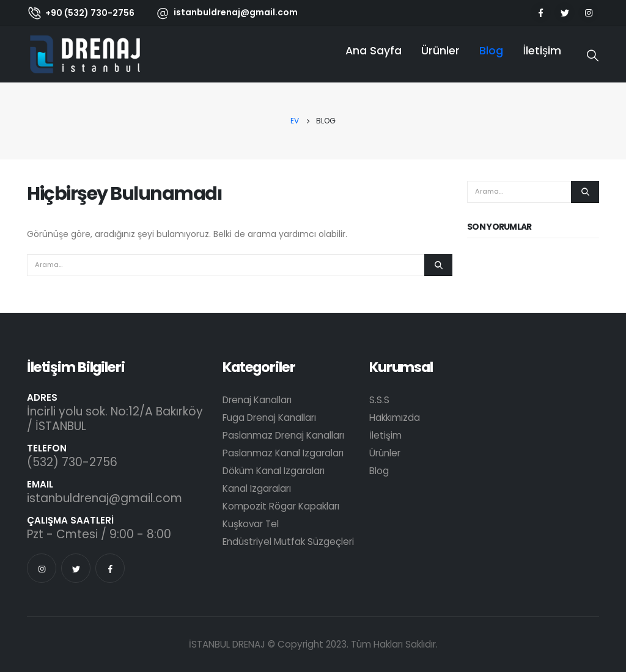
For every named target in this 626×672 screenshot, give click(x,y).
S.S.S (379, 400)
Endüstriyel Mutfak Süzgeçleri (288, 542)
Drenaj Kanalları (257, 400)
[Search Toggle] (593, 56)
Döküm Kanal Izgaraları (274, 471)
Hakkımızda (395, 418)
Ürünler (440, 51)
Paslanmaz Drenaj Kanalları (283, 435)
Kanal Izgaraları (257, 488)
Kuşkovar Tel (251, 524)
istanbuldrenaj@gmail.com (105, 498)
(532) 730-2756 (72, 462)
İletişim (542, 51)
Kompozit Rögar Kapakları (281, 506)
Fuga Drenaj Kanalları (269, 418)
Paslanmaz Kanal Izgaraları (283, 453)
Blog (491, 51)
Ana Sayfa (374, 51)
